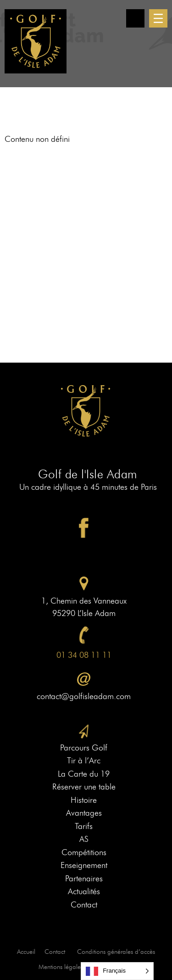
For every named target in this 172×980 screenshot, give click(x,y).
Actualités (84, 891)
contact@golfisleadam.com (84, 696)
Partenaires (84, 879)
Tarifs (84, 826)
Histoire (84, 800)
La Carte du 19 (84, 774)
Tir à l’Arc (84, 761)
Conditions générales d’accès (116, 952)
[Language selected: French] (117, 971)
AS (84, 839)
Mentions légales (61, 967)
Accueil (26, 952)
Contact (84, 905)
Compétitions (84, 852)
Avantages (84, 813)
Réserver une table (84, 787)
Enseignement (84, 865)
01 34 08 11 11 (84, 655)
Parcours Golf (84, 748)
